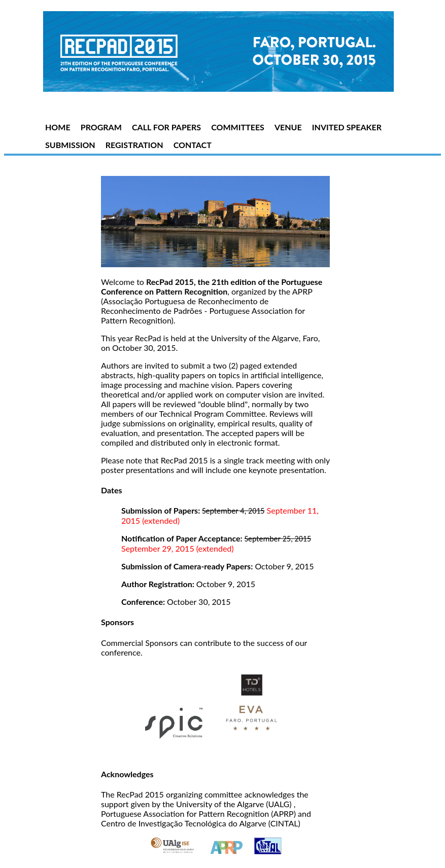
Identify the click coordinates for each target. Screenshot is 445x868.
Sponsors (117, 622)
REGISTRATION (134, 145)
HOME (58, 127)
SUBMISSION (70, 145)
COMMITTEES (238, 127)
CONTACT (193, 145)
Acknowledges (127, 774)
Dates (111, 490)
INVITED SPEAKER (347, 127)
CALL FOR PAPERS (166, 127)
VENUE (288, 127)
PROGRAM (101, 127)
